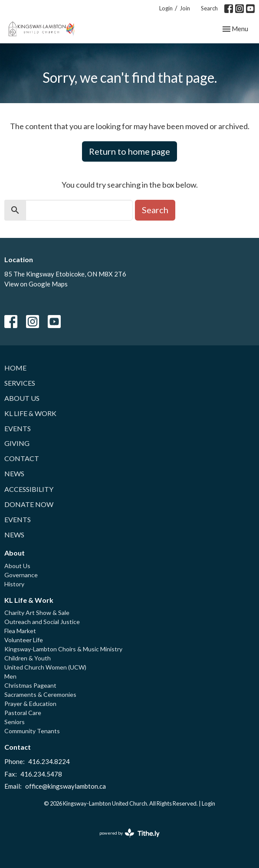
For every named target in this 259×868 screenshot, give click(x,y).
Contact (22, 458)
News (14, 473)
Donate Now (29, 504)
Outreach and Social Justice (42, 622)
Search (209, 8)
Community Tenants (32, 731)
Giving (17, 443)
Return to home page (129, 151)
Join (185, 8)
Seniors (15, 722)
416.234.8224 (49, 761)
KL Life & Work (30, 413)
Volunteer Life (24, 640)
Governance (21, 575)
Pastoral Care (23, 713)
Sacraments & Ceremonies (40, 694)
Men (10, 676)
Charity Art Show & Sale (37, 613)
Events (18, 428)
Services (20, 383)
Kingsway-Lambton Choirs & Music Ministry (63, 649)
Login (166, 8)
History (14, 584)
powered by (129, 833)
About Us (22, 398)
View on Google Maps (36, 284)
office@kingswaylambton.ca (66, 786)
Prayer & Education (30, 704)
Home (15, 368)
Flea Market (20, 631)
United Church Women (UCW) (45, 667)
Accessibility (29, 489)
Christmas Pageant (30, 685)
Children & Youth (28, 658)
